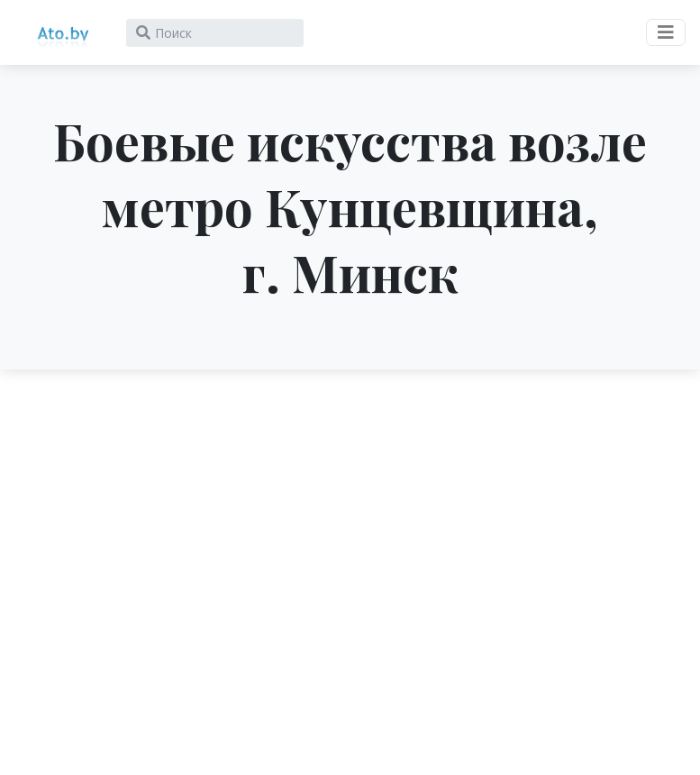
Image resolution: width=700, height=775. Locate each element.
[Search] (215, 33)
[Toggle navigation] (666, 32)
